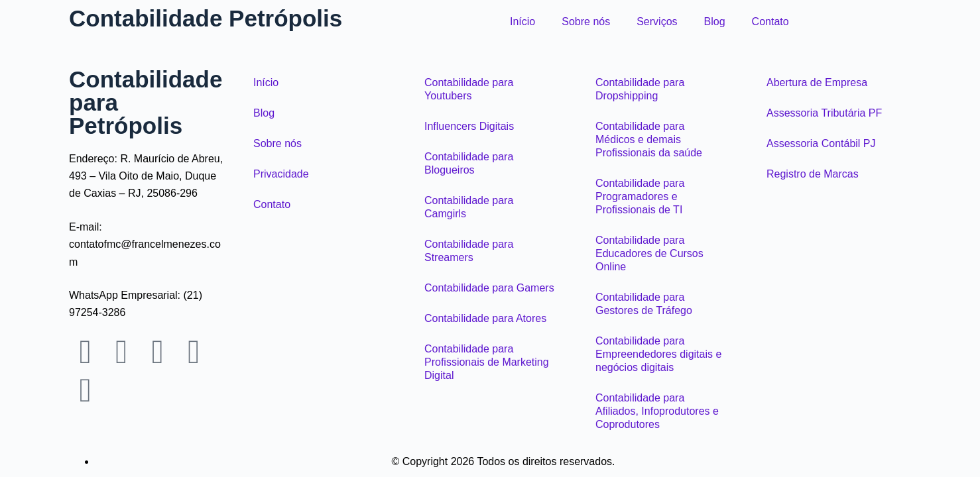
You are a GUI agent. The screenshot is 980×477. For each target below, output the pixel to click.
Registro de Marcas (813, 174)
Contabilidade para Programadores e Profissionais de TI (640, 196)
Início (522, 22)
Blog (715, 22)
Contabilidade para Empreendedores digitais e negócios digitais (658, 354)
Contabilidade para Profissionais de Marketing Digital (487, 362)
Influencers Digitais (469, 126)
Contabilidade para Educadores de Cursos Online (649, 253)
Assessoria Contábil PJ (821, 143)
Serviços (657, 22)
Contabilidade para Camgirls (469, 207)
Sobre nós (586, 22)
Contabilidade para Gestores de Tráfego (644, 304)
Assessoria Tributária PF (824, 113)
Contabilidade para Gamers (489, 288)
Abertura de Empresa (817, 82)
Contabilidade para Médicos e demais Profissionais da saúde (649, 139)
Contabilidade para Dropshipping (640, 89)
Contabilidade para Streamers (469, 251)
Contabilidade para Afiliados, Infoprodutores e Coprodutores (657, 411)
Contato (770, 22)
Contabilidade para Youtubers (469, 89)
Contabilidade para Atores (485, 318)
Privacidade (281, 174)
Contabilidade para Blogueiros (469, 163)
